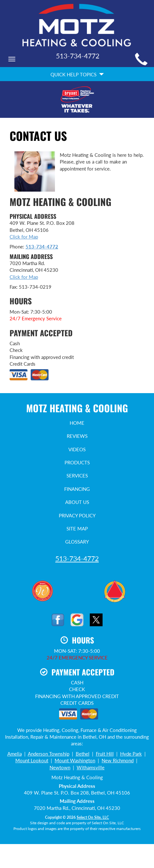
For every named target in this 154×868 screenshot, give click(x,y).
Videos (77, 449)
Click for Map (24, 237)
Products (77, 462)
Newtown (60, 767)
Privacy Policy (77, 515)
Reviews (77, 436)
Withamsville (91, 767)
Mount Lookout (32, 760)
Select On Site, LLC (93, 817)
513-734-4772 (42, 247)
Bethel (83, 754)
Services (77, 476)
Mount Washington (75, 760)
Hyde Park (131, 754)
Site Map (77, 529)
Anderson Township (49, 754)
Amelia (15, 754)
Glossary (77, 542)
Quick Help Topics (77, 74)
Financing (77, 489)
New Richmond (118, 760)
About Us (77, 502)
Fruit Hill (105, 754)
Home (77, 423)
